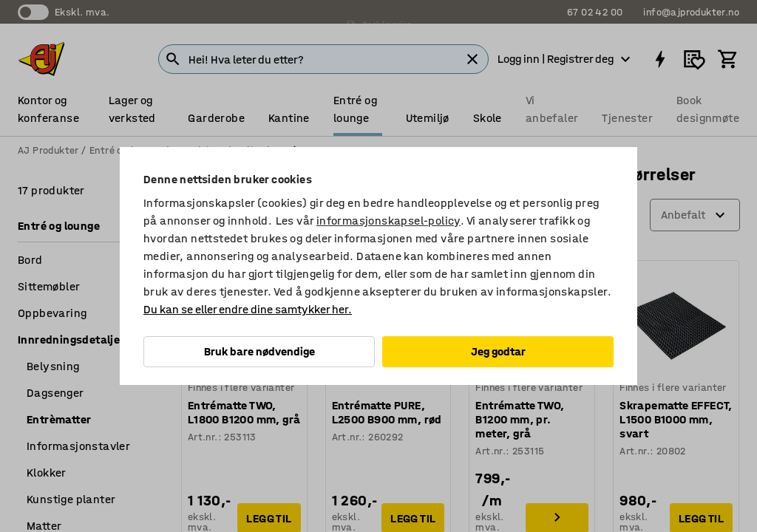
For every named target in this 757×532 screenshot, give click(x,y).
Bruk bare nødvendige (259, 351)
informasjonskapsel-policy (388, 221)
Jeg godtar (498, 351)
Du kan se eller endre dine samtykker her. (248, 309)
